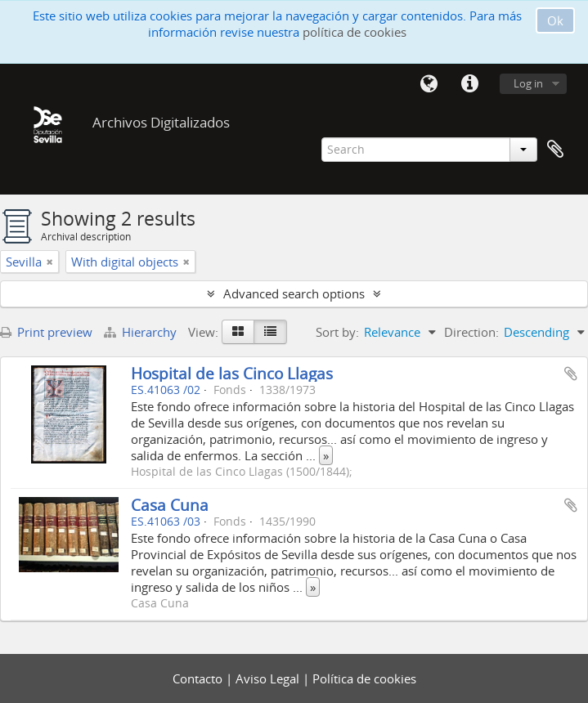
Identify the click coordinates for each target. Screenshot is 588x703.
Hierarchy (142, 332)
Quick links (469, 84)
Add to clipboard (571, 374)
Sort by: (337, 332)
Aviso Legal (269, 678)
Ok (555, 20)
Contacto (199, 678)
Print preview (46, 332)
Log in (528, 83)
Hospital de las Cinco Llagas (232, 373)
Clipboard (555, 150)
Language (429, 84)
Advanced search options (294, 293)
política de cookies (355, 32)
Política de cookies (364, 678)
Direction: (471, 332)
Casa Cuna (170, 505)
